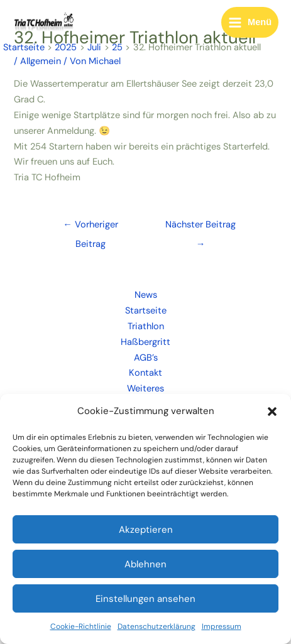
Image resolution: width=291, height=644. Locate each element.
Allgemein (41, 61)
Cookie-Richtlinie (81, 626)
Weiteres (145, 389)
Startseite (146, 311)
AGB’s (146, 358)
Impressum (222, 626)
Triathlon (146, 326)
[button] (272, 412)
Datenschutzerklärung (156, 626)
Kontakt (145, 373)
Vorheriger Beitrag (91, 227)
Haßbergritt (145, 342)
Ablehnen (145, 564)
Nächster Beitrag (200, 227)
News (146, 295)
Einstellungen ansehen (145, 599)
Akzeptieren (146, 530)
